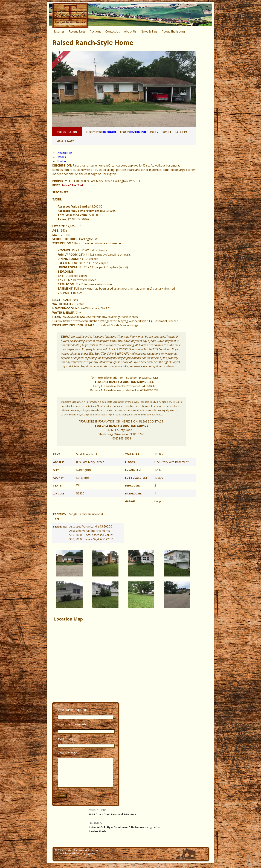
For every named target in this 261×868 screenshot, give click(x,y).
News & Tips (149, 31)
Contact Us (113, 31)
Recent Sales (77, 31)
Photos (61, 161)
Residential (109, 132)
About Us (130, 31)
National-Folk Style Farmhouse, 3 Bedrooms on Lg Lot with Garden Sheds (130, 832)
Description (64, 153)
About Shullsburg (173, 31)
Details (61, 157)
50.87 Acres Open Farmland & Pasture (130, 817)
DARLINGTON (138, 132)
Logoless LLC (93, 859)
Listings (59, 31)
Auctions (95, 31)
